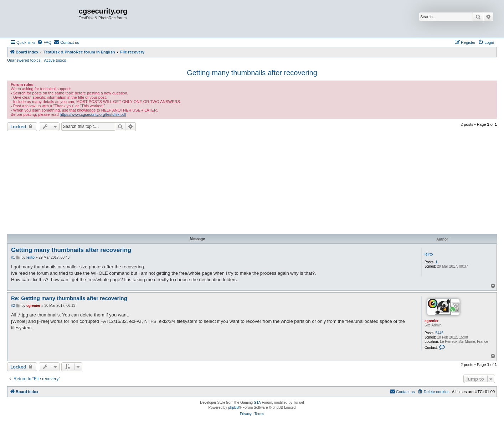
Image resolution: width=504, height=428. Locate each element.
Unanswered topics (24, 60)
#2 (13, 306)
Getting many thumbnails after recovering (252, 73)
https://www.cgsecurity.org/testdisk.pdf (93, 114)
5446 (439, 333)
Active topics (55, 60)
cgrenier (431, 321)
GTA (257, 403)
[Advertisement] (252, 182)
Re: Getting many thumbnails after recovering (69, 298)
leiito (429, 254)
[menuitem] (44, 42)
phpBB (233, 408)
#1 (13, 257)
